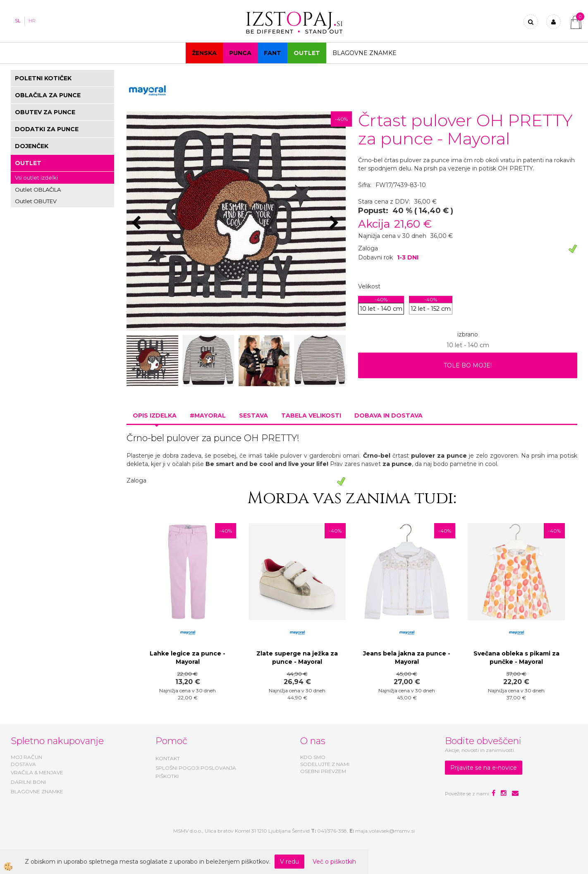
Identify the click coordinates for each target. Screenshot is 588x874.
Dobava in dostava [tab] (388, 415)
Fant (272, 53)
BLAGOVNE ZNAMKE (37, 791)
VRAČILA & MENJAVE (37, 772)
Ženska (204, 53)
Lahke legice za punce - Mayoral (188, 658)
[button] (335, 223)
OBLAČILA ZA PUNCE (48, 95)
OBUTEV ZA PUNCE (45, 112)
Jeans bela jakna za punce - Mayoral (407, 658)
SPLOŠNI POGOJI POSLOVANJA (196, 768)
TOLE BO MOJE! (468, 365)
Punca (240, 53)
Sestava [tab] (253, 415)
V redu (289, 862)
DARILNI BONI (28, 782)
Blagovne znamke (365, 53)
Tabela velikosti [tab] (311, 415)
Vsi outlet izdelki (36, 178)
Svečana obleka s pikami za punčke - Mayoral (516, 658)
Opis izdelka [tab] (155, 415)
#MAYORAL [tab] (208, 415)
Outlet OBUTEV (36, 201)
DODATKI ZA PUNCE (47, 129)
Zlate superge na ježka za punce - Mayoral (297, 658)
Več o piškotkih (334, 862)
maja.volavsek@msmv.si (385, 831)
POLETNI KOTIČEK (43, 78)
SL (18, 21)
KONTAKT (168, 758)
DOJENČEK (32, 146)
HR (32, 21)
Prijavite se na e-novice (484, 768)
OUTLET (307, 53)
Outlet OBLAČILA (38, 190)
